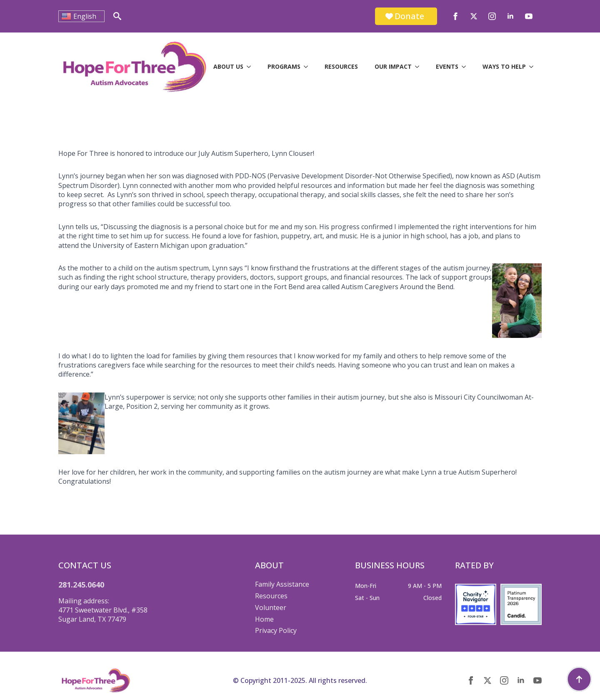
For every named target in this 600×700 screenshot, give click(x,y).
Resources (341, 66)
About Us (228, 66)
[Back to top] (579, 679)
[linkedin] (510, 16)
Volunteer (271, 607)
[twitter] (474, 16)
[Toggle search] (117, 16)
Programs (284, 66)
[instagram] (492, 16)
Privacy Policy (276, 630)
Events (447, 66)
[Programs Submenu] (308, 67)
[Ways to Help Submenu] (534, 67)
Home (264, 619)
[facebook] (455, 16)
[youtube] (529, 16)
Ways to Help (504, 66)
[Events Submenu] (466, 67)
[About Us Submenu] (251, 67)
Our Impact (393, 66)
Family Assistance (282, 584)
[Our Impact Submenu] (420, 67)
